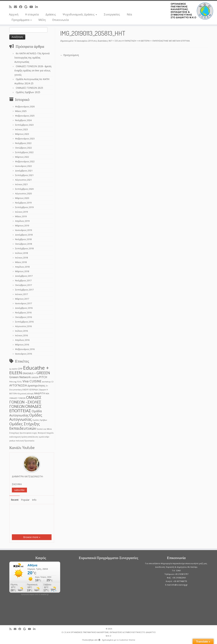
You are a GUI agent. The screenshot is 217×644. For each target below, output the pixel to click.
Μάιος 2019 (21, 216)
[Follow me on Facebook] (22, 7)
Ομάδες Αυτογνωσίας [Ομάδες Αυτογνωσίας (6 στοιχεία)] (26, 417)
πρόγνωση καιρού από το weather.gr (35, 594)
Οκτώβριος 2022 (23, 148)
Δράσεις (51, 14)
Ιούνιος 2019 (21, 212)
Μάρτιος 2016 (22, 345)
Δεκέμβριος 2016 (24, 308)
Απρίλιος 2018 (22, 267)
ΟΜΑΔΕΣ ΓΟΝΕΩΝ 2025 (29, 88)
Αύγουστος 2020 (23, 193)
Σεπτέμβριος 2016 (24, 322)
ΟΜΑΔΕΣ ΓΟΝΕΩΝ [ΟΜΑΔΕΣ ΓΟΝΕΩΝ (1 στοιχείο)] (17, 398)
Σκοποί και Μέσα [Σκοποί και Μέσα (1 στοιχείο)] (44, 429)
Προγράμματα (22, 20)
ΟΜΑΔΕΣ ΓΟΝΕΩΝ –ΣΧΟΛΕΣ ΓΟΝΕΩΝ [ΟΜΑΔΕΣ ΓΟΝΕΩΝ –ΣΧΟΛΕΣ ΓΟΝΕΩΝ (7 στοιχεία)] (25, 402)
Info (34, 500)
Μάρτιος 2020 (22, 198)
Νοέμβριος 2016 (23, 313)
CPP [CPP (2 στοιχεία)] (20, 369)
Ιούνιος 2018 (21, 258)
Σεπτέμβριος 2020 (24, 189)
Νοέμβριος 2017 (23, 280)
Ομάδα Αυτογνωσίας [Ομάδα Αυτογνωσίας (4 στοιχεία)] (26, 413)
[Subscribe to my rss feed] (11, 7)
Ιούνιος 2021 (21, 184)
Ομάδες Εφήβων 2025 (28, 92)
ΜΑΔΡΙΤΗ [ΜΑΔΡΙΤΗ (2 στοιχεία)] (40, 393)
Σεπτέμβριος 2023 (24, 125)
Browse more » (32, 537)
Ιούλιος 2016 (21, 331)
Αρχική (14, 14)
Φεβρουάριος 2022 (25, 161)
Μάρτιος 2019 (22, 226)
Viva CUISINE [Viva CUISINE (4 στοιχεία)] (32, 381)
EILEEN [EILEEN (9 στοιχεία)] (16, 373)
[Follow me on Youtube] (32, 7)
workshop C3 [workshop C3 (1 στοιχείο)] (48, 382)
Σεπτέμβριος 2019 (24, 207)
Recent (15, 500)
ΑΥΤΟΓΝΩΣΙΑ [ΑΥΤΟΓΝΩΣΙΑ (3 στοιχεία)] (18, 385)
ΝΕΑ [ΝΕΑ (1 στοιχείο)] (47, 394)
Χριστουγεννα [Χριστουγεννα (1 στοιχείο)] (26, 433)
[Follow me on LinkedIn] (38, 7)
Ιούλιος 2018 (21, 253)
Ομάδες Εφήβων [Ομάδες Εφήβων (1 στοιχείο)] (40, 420)
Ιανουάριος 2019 (23, 230)
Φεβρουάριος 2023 (25, 139)
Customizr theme (127, 640)
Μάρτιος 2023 (22, 134)
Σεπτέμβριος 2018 (24, 248)
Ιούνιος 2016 (21, 335)
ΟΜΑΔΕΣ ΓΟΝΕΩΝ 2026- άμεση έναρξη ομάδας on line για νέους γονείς (33, 70)
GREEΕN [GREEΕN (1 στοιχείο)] (35, 377)
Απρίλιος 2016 (22, 340)
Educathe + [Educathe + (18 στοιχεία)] (36, 368)
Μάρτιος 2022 (22, 157)
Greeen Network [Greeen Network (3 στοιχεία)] (20, 377)
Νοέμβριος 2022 (23, 143)
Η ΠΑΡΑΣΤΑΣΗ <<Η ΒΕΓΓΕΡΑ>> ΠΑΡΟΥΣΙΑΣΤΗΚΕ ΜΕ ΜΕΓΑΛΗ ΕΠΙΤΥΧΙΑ (156, 41)
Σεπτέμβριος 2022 (24, 152)
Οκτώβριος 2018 (23, 244)
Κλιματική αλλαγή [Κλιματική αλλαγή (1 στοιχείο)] (25, 394)
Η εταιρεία (32, 14)
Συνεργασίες (112, 14)
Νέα (129, 14)
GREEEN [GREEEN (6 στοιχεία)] (43, 373)
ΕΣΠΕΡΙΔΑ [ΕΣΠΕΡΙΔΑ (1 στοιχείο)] (34, 390)
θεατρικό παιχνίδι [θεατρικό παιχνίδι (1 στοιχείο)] (46, 433)
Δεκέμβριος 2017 (24, 276)
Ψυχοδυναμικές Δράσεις (80, 14)
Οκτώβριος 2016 (23, 317)
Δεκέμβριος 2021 (24, 171)
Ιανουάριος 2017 (23, 303)
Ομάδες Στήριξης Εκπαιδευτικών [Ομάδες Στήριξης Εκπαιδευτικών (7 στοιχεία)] (25, 426)
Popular (25, 500)
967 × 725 (113, 41)
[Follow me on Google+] (27, 7)
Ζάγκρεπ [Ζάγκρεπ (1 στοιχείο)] (42, 390)
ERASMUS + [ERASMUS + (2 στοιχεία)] (29, 373)
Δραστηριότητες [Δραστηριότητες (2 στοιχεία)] (36, 386)
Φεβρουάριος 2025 (25, 116)
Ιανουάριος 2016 (23, 354)
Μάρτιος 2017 (22, 299)
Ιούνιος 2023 (21, 129)
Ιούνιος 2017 (21, 294)
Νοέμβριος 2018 (23, 239)
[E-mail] (17, 7)
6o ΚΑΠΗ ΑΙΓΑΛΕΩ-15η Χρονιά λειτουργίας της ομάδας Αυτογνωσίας (32, 58)
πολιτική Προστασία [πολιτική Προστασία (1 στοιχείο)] (25, 441)
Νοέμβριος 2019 (23, 203)
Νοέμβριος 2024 (23, 120)
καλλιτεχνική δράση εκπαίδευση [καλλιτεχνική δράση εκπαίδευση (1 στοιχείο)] (24, 437)
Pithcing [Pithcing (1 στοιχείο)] (13, 382)
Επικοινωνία (61, 20)
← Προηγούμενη (70, 55)
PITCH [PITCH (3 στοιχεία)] (43, 377)
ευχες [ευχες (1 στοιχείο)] (35, 433)
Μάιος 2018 (21, 262)
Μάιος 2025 (21, 111)
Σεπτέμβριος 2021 (24, 175)
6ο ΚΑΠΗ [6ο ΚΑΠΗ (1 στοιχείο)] (13, 369)
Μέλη (42, 20)
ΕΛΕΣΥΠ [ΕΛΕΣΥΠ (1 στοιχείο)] (26, 390)
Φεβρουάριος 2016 (25, 349)
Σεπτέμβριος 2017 (24, 290)
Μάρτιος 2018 (22, 271)
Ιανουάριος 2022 (23, 166)
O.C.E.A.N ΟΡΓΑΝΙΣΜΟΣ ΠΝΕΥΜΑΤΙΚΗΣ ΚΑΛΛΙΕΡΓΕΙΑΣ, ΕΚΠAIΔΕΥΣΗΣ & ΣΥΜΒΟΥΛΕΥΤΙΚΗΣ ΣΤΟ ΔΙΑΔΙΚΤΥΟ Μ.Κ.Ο (109, 634)
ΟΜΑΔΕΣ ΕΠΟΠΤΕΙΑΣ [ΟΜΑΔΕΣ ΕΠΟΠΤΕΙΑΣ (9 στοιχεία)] (25, 408)
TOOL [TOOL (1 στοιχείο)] (19, 382)
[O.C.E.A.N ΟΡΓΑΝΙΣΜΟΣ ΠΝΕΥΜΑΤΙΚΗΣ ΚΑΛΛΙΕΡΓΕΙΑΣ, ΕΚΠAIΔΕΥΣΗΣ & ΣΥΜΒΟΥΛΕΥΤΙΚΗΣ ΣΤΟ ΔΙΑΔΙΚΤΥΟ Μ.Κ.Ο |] (192, 11)
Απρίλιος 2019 (22, 221)
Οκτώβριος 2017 (23, 285)
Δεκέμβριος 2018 (24, 235)
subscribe (19, 490)
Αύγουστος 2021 (23, 180)
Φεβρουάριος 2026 (25, 106)
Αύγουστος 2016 (23, 326)
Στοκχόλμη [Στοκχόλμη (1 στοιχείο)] (14, 433)
